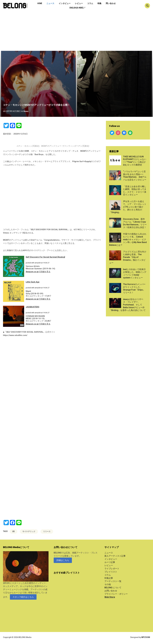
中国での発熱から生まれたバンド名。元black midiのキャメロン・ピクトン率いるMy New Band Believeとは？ (128, 239)
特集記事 (109, 578)
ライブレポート (112, 569)
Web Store (110, 597)
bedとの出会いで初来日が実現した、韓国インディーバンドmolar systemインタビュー (135, 273)
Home (40, 3)
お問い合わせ (111, 591)
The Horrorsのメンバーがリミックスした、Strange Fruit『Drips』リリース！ (134, 288)
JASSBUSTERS (32, 307)
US (13, 531)
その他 (108, 584)
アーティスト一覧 (113, 581)
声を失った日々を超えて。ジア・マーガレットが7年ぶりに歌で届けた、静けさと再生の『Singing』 (128, 207)
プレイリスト (111, 572)
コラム (90, 3)
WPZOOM (146, 637)
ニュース (50, 3)
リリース (47, 531)
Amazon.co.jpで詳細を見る (38, 272)
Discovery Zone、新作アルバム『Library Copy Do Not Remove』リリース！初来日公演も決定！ (135, 223)
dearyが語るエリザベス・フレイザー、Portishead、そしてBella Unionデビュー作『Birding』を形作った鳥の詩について (127, 305)
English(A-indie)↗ (77, 8)
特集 (99, 3)
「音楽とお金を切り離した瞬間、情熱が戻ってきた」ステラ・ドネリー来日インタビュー (135, 191)
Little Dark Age (33, 282)
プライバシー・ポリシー (116, 594)
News (26, 111)
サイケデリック (29, 531)
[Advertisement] (77, 31)
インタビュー (65, 3)
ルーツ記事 (110, 562)
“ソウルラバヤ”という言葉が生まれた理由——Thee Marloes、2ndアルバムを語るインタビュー (135, 176)
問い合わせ (111, 3)
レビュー (79, 3)
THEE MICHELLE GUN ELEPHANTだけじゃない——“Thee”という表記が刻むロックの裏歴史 (135, 161)
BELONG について (113, 588)
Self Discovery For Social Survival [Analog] (45, 257)
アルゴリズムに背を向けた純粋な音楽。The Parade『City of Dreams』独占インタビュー (128, 257)
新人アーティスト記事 (115, 556)
